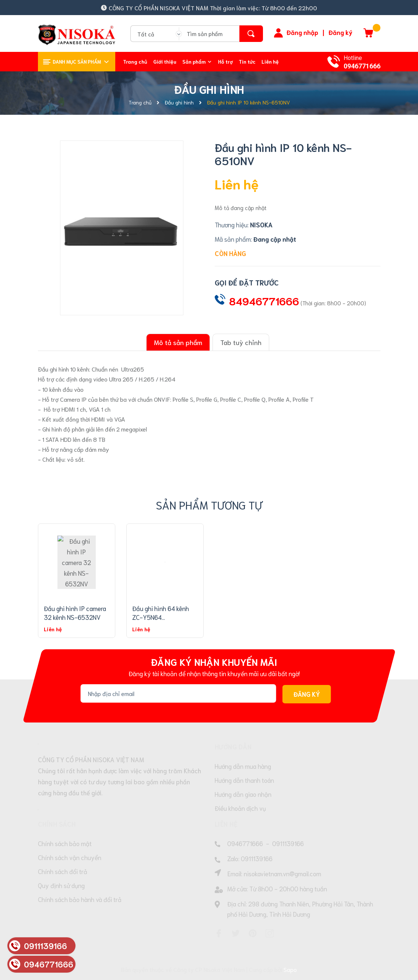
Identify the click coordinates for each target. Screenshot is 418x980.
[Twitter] (236, 933)
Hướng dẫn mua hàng (243, 766)
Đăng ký (340, 32)
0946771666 (362, 66)
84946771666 (264, 301)
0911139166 (288, 843)
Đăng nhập (302, 32)
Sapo (290, 969)
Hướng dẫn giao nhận (243, 794)
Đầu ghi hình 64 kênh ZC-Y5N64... (161, 612)
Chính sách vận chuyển (70, 857)
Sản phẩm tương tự (209, 505)
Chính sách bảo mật (65, 843)
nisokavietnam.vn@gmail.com (282, 873)
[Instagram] (270, 933)
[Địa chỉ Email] (178, 693)
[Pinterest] (253, 933)
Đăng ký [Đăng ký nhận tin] (306, 694)
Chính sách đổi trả (63, 871)
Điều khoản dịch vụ (240, 808)
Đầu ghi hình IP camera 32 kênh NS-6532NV (75, 612)
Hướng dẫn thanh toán (244, 780)
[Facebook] (219, 933)
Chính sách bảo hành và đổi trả (80, 899)
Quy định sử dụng (61, 885)
